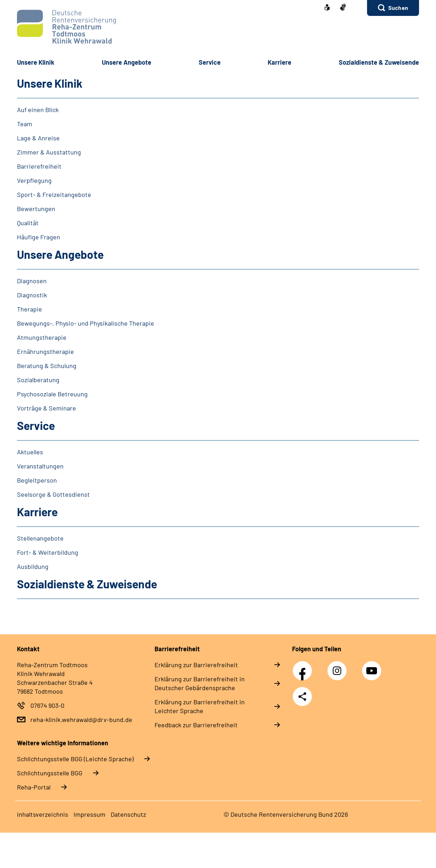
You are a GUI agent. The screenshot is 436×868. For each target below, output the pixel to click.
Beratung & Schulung (47, 366)
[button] (393, 8)
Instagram (339, 667)
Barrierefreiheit (39, 166)
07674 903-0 (47, 705)
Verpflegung (34, 180)
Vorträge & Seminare (46, 408)
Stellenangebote (40, 538)
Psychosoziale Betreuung (52, 394)
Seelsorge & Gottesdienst (53, 494)
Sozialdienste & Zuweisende (379, 62)
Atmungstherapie (42, 337)
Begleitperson (37, 480)
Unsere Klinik (50, 83)
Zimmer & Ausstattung (49, 152)
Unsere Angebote (60, 254)
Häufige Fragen (39, 237)
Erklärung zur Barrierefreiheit (196, 665)
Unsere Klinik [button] (36, 62)
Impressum (89, 814)
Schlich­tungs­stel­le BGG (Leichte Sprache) (75, 759)
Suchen (398, 8)
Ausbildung (33, 566)
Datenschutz (128, 814)
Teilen (302, 697)
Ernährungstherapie (45, 351)
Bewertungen (36, 209)
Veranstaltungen (40, 466)
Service (36, 425)
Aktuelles (30, 452)
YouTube (373, 667)
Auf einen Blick (38, 110)
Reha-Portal (34, 787)
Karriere (37, 512)
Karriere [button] (280, 62)
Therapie (30, 309)
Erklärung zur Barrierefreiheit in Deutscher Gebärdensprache (200, 683)
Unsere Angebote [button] (127, 62)
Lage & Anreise (38, 138)
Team (25, 124)
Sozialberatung (38, 380)
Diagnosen (32, 281)
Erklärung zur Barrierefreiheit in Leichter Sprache (200, 706)
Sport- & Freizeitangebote (54, 194)
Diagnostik (32, 295)
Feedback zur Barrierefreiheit (196, 725)
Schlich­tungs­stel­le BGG (50, 773)
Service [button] (210, 62)
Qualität (28, 223)
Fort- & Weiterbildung (48, 552)
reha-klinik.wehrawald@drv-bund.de (81, 720)
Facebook (304, 667)
